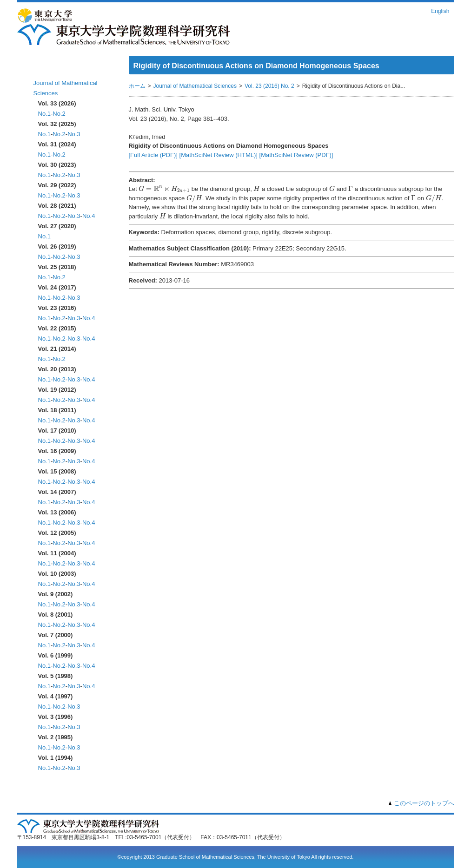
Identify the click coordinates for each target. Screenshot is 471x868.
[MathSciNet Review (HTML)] (219, 155)
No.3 (74, 134)
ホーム (44, 69)
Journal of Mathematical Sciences (195, 86)
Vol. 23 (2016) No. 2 (269, 86)
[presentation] (164, 189)
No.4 (89, 216)
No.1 (44, 114)
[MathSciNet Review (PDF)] (296, 155)
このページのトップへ (424, 803)
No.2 (59, 114)
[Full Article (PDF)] (153, 155)
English (440, 11)
